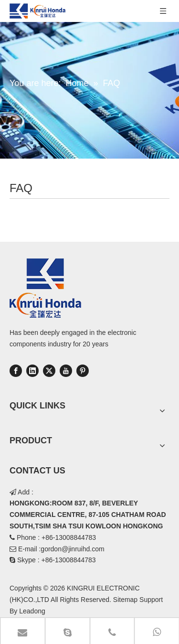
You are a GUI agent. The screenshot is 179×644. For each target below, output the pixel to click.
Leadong (32, 611)
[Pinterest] (83, 371)
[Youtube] (66, 371)
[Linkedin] (32, 371)
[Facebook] (16, 371)
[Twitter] (49, 371)
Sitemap (125, 600)
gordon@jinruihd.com (72, 549)
